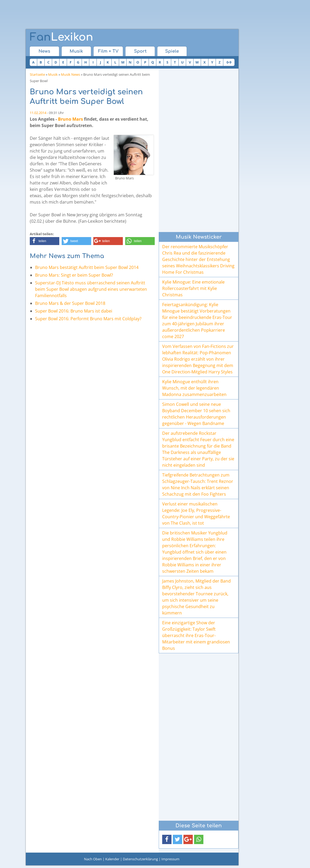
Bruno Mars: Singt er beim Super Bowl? (74, 275)
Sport (140, 51)
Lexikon (61, 37)
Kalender (112, 859)
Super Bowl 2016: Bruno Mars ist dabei (74, 311)
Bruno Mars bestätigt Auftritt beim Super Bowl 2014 (87, 267)
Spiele (172, 51)
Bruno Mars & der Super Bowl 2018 (70, 303)
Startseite (37, 74)
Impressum (170, 859)
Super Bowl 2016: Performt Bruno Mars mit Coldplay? (88, 319)
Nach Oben (93, 859)
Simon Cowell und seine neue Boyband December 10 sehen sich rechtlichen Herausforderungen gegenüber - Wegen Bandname (196, 414)
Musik (76, 51)
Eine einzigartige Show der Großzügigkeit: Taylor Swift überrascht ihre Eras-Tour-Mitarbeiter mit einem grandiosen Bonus (196, 635)
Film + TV (108, 51)
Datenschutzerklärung (140, 859)
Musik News (70, 74)
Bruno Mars (70, 119)
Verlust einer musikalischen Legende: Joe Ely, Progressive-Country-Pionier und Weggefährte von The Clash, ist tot (196, 513)
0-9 (229, 62)
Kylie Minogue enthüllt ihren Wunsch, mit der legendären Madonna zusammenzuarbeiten (194, 388)
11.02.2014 (38, 113)
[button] (45, 241)
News (44, 51)
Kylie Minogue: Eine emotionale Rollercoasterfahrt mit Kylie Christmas (193, 288)
